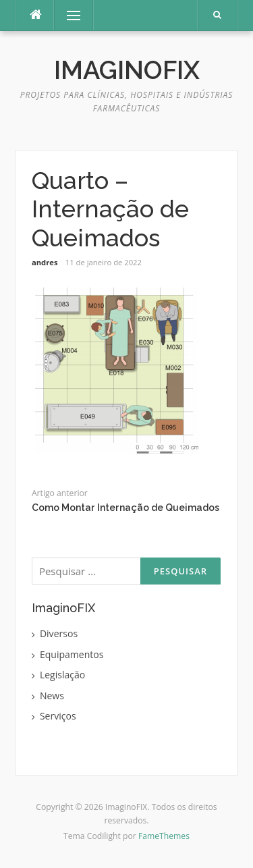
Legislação (62, 675)
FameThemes (164, 836)
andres (45, 262)
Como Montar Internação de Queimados (125, 508)
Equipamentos (72, 654)
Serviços (58, 716)
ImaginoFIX (127, 70)
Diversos (59, 633)
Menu (67, 15)
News (52, 696)
